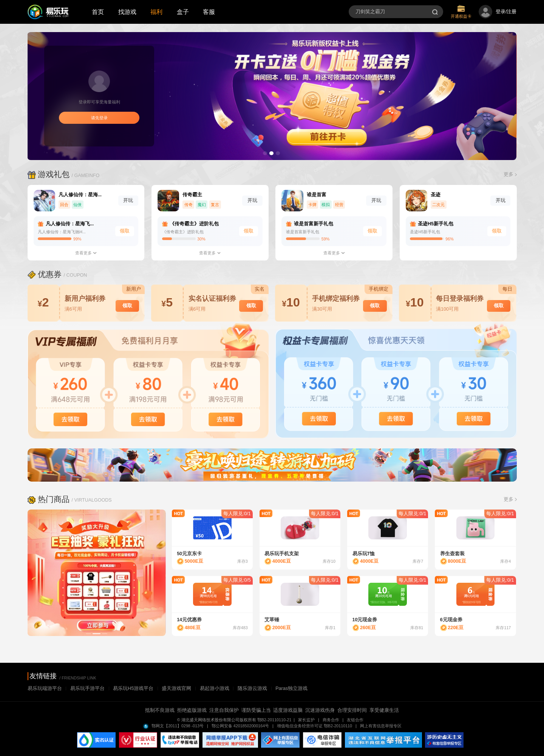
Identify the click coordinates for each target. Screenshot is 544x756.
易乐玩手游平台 (87, 688)
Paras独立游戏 (291, 688)
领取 (125, 231)
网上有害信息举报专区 (381, 726)
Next (171, 574)
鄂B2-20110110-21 (274, 720)
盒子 (183, 12)
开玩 (128, 200)
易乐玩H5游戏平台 (133, 688)
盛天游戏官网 (176, 688)
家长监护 (307, 720)
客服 (209, 12)
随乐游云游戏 (252, 688)
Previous (22, 574)
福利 (156, 12)
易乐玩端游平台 (45, 688)
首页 (98, 12)
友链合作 (357, 720)
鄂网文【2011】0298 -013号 (177, 726)
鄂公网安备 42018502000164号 (241, 726)
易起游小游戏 (215, 688)
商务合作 (331, 720)
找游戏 (127, 12)
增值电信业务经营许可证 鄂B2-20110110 (315, 726)
